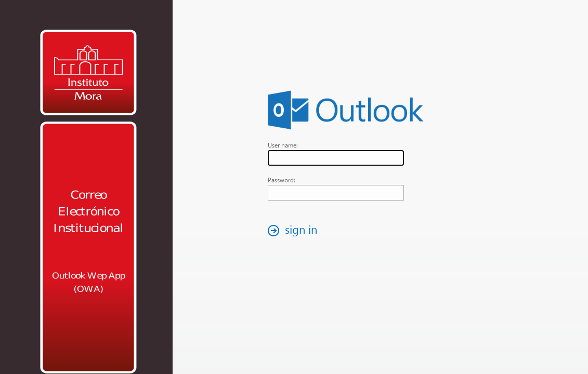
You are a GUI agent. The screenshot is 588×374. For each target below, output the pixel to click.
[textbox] (336, 158)
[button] (295, 230)
